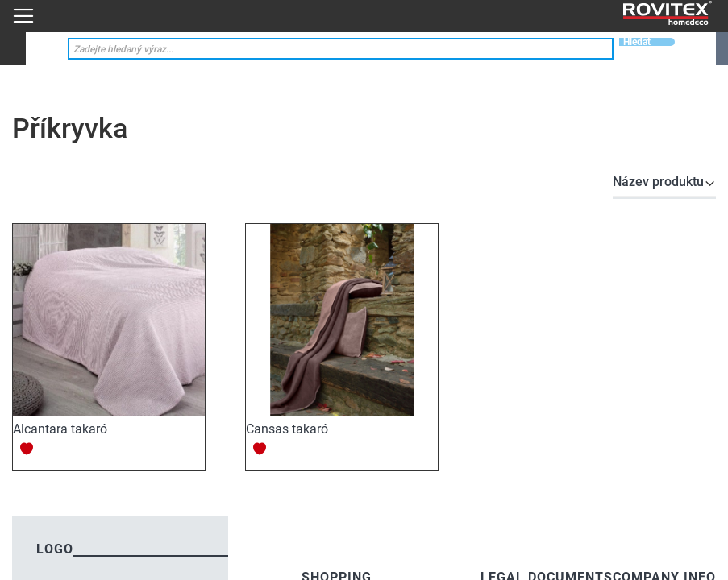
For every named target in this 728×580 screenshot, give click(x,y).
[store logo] (668, 13)
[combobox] (341, 49)
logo (55, 549)
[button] (27, 448)
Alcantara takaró (60, 429)
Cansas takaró (287, 429)
